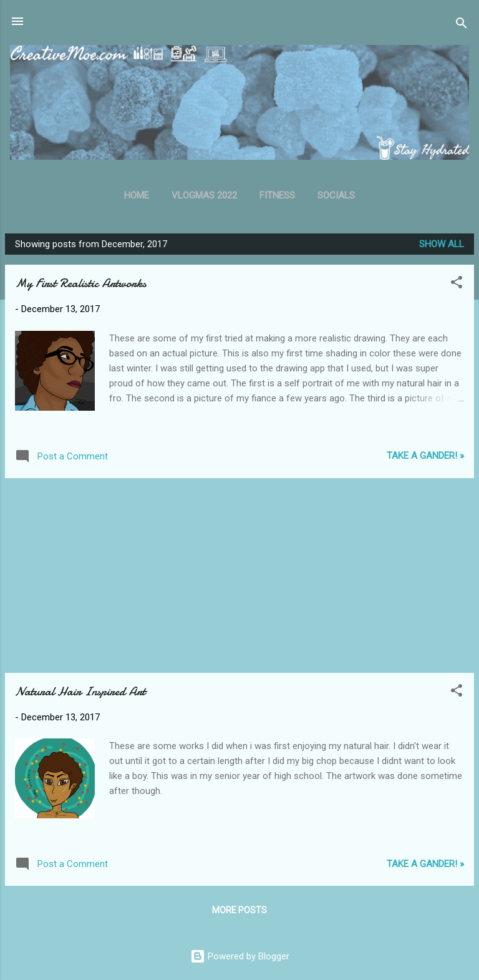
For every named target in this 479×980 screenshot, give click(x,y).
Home (137, 195)
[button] (457, 284)
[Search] (462, 25)
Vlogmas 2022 (204, 195)
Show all (442, 244)
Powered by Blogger (240, 956)
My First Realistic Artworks (81, 283)
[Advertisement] (239, 576)
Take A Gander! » (425, 456)
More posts (239, 910)
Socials (336, 195)
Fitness (277, 195)
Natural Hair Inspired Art (80, 691)
